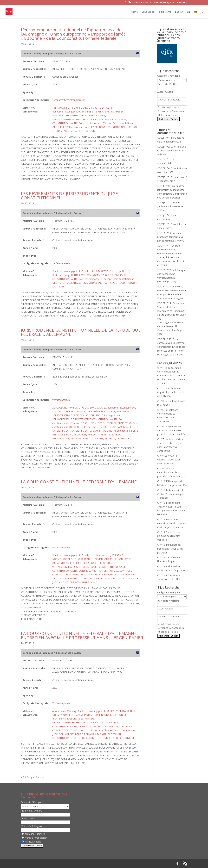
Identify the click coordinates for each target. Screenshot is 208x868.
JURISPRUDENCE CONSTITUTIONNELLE (110, 127)
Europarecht (59, 100)
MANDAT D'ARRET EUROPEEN (104, 435)
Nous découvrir (141, 3)
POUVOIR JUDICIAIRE (95, 734)
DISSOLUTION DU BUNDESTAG (115, 423)
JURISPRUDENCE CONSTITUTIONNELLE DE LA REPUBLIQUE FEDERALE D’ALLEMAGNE (81, 332)
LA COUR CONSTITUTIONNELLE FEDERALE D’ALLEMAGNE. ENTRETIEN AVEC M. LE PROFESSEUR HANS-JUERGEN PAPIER (82, 635)
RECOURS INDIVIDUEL (124, 738)
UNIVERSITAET (83, 419)
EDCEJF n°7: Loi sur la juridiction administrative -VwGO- (171, 206)
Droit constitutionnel (124, 123)
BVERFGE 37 (88, 112)
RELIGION (110, 438)
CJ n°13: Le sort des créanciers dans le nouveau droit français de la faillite (172, 523)
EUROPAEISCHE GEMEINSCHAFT (70, 115)
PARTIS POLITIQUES (115, 283)
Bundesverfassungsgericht (66, 112)
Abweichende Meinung (64, 711)
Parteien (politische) (120, 271)
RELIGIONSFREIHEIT (63, 419)
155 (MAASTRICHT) (63, 108)
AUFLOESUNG (60, 408)
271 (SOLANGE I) (83, 108)
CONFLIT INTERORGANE (112, 567)
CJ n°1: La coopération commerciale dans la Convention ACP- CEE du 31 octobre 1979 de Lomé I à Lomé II (172, 376)
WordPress (74, 864)
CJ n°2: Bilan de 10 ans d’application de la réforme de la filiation (171, 392)
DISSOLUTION (88, 423)
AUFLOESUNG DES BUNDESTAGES (87, 408)
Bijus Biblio (148, 12)
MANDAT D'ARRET (76, 435)
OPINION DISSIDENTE (71, 734)
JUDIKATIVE (102, 271)
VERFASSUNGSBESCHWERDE (96, 563)
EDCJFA (179, 12)
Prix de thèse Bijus (163, 3)
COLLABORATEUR (109, 722)
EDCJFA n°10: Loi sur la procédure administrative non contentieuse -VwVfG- (171, 237)
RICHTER (75, 275)
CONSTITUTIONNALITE (65, 123)
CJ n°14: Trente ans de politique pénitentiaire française (169, 536)
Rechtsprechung (97, 115)
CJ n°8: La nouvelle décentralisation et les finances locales (169, 460)
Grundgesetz (88, 555)
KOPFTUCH (123, 411)
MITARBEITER (128, 711)
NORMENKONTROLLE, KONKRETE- (112, 559)
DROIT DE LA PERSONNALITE (85, 427)
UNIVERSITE (123, 438)
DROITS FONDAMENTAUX (66, 283)
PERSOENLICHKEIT (62, 415)
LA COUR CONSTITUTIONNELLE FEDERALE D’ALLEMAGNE (79, 482)
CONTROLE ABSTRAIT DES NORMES (98, 571)
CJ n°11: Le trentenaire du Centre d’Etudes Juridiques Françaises (171, 494)
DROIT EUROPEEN (62, 127)
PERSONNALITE (61, 438)
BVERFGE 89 (117, 112)
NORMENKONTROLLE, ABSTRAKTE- (72, 559)
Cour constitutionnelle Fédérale (95, 123)
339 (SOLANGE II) (103, 108)
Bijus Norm (165, 12)
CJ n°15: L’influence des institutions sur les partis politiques (170, 549)
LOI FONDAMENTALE (115, 578)
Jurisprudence (81, 127)
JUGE (84, 283)
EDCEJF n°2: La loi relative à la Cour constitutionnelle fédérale (172, 151)
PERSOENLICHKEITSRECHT (88, 415)
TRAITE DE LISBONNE (84, 131)
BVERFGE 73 (102, 112)
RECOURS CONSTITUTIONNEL (87, 438)
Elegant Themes (42, 864)
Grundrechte (88, 271)
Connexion (182, 3)
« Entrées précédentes (32, 777)
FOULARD (107, 431)
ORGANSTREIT (60, 563)
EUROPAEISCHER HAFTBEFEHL (69, 411)
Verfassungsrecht (76, 100)
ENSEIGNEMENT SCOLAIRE (86, 431)
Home (134, 12)
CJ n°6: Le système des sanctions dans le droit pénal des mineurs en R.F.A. (172, 430)
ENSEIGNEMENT (61, 431)
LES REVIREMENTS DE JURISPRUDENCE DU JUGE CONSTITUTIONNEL (69, 196)
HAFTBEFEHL (108, 411)
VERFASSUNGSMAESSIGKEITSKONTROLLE (75, 119)
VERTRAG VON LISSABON (113, 119)
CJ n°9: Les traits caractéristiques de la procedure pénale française (172, 472)
